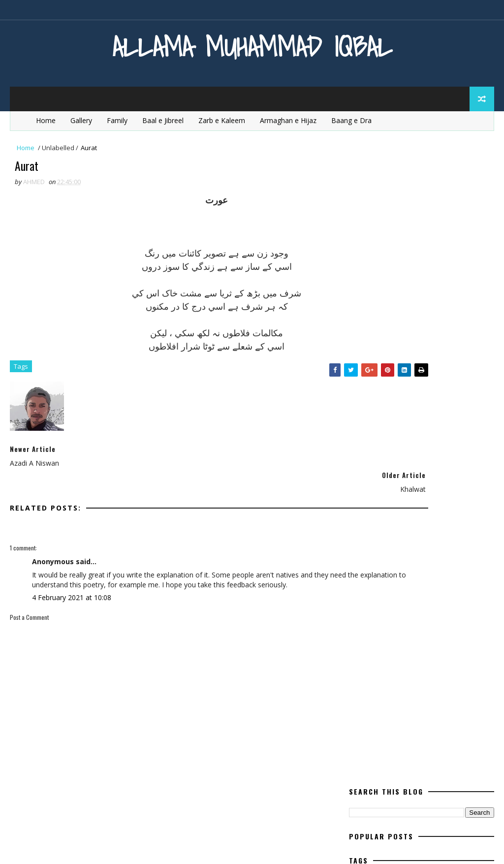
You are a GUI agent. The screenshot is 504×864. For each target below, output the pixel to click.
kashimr (367, 345)
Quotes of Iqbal (379, 534)
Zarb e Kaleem (222, 120)
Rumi (440, 534)
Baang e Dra (351, 120)
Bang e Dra (441, 259)
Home (46, 120)
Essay (362, 293)
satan (364, 552)
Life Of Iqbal (373, 362)
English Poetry (414, 276)
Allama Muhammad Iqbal (252, 47)
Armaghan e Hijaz (288, 120)
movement (370, 397)
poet (404, 414)
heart (417, 310)
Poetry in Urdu (378, 483)
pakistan (428, 397)
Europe (409, 293)
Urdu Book (442, 569)
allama (365, 241)
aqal (412, 241)
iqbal (462, 310)
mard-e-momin (445, 362)
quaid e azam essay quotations (405, 517)
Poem (362, 414)
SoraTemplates (60, 847)
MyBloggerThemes (110, 847)
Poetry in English (382, 448)
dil (358, 276)
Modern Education (384, 379)
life (413, 345)
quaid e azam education (392, 500)
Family (117, 120)
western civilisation (387, 586)
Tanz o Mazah (423, 552)
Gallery (81, 120)
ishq (458, 328)
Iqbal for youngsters (389, 328)
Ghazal (366, 310)
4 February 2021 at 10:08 (72, 590)
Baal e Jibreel (163, 120)
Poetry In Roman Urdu (390, 465)
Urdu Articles (376, 569)
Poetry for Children (386, 431)
